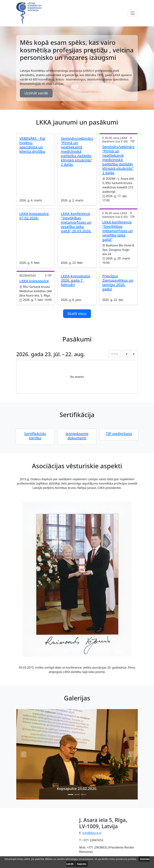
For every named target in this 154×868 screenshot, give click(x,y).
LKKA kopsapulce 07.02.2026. (34, 216)
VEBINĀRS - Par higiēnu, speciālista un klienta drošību (32, 145)
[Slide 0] (70, 795)
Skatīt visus (77, 314)
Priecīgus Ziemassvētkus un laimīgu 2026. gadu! (118, 282)
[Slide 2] (84, 795)
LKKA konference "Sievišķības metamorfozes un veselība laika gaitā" (118, 231)
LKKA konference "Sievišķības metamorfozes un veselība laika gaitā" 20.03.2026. (76, 222)
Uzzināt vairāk (36, 93)
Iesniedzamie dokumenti (77, 436)
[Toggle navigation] (133, 13)
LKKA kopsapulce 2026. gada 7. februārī (75, 280)
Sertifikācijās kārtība (35, 436)
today (114, 354)
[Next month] (134, 354)
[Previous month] (127, 354)
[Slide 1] (77, 795)
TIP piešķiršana (119, 434)
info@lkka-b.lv (92, 833)
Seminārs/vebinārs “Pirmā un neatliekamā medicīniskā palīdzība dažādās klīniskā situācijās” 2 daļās (77, 151)
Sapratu (82, 864)
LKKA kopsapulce (34, 281)
